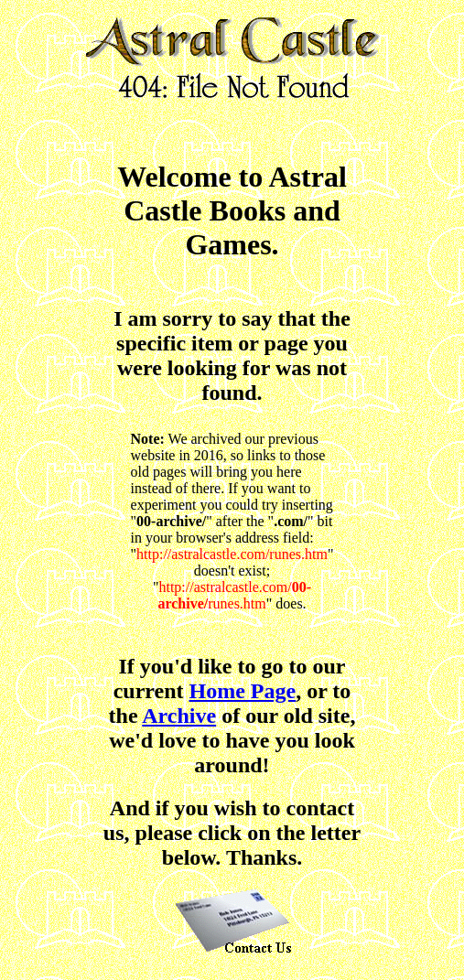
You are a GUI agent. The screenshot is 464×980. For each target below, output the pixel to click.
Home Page (243, 691)
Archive (179, 716)
